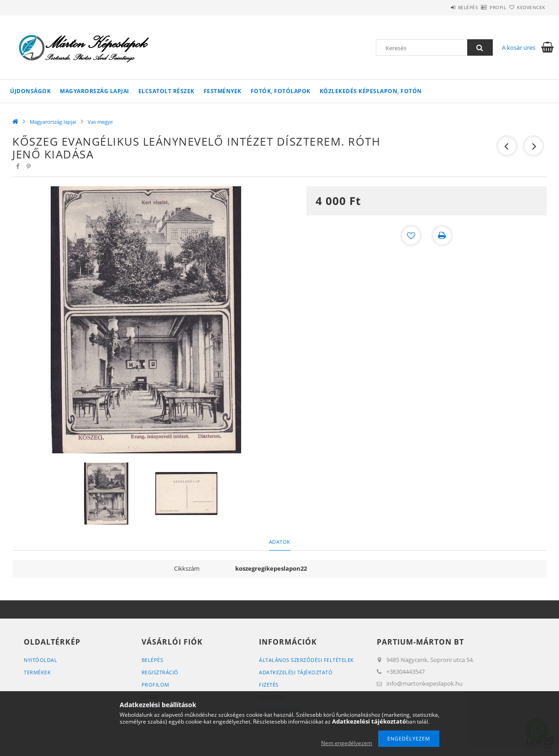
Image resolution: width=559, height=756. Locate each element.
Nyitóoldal (40, 660)
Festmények (223, 91)
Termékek (37, 672)
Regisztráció (160, 672)
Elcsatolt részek (166, 91)
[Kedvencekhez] (411, 236)
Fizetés (269, 685)
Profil (482, 7)
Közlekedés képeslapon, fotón (371, 91)
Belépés (441, 7)
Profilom (156, 685)
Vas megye (100, 122)
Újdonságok (30, 91)
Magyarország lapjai (95, 91)
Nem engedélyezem (347, 743)
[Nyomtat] (442, 236)
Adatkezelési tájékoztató (296, 672)
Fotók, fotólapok (281, 91)
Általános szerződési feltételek (306, 660)
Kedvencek (526, 7)
